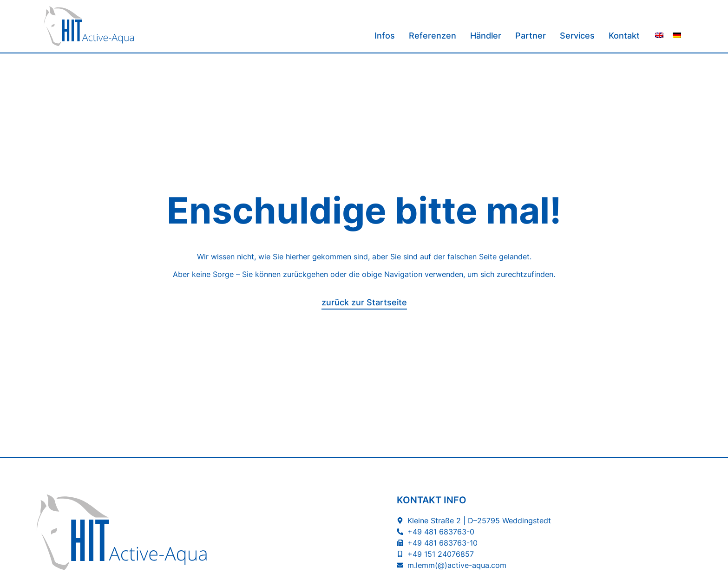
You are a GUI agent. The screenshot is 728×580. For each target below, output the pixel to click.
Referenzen (433, 36)
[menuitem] (659, 35)
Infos (385, 36)
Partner (531, 36)
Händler (486, 36)
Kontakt (624, 36)
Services (577, 36)
